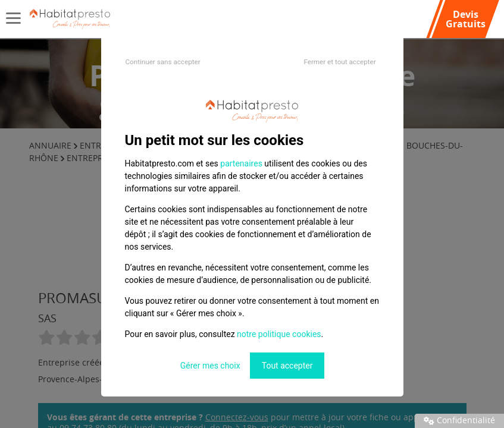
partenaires (241, 163)
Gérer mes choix (210, 366)
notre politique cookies (279, 334)
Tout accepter (287, 366)
